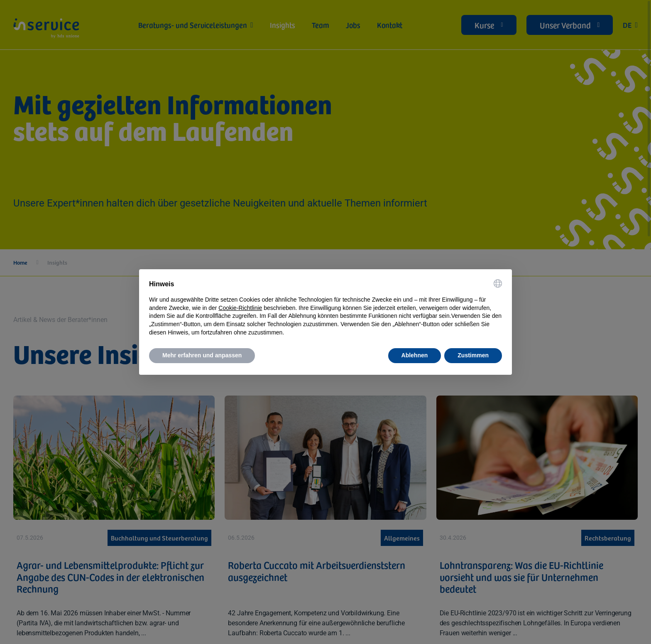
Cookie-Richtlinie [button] (240, 308)
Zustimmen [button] (473, 355)
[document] (325, 308)
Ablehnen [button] (415, 355)
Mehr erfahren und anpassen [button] (202, 355)
